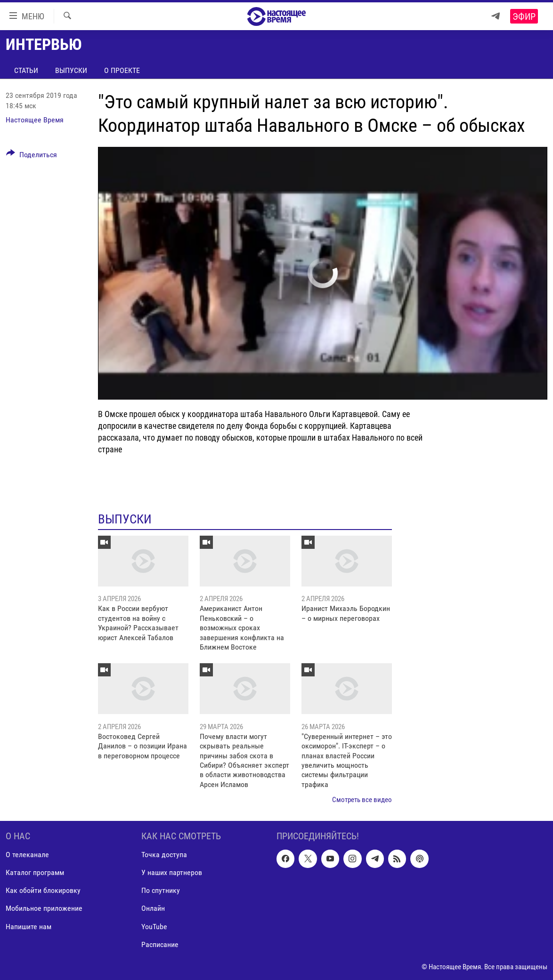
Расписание (160, 944)
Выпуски (71, 70)
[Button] (32, 156)
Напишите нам (28, 926)
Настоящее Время (35, 120)
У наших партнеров (172, 872)
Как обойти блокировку (43, 890)
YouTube (154, 926)
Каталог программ (35, 872)
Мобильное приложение (44, 908)
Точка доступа (164, 855)
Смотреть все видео (362, 800)
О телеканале (27, 855)
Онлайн (153, 908)
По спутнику (161, 890)
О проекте (122, 70)
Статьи (26, 70)
